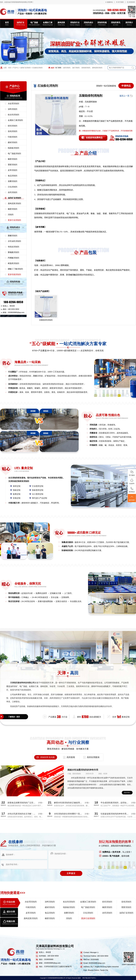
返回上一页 (124, 96)
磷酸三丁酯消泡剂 (15, 269)
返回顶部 (132, 498)
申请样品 (126, 86)
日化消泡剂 (13, 187)
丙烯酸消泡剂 (13, 258)
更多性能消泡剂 (14, 274)
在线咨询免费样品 (94, 138)
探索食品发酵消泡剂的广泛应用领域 (23, 803)
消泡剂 (11, 215)
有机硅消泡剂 (13, 247)
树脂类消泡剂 (13, 263)
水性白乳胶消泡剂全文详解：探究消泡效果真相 (28, 814)
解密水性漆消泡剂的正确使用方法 (69, 803)
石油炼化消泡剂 (37, 68)
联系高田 (132, 2)
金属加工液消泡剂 (15, 120)
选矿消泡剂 (76, 68)
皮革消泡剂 (13, 170)
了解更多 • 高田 (14, 717)
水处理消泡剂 (13, 104)
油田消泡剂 (67, 68)
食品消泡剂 (13, 176)
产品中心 (16, 68)
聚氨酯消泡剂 (13, 252)
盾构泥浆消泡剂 (97, 68)
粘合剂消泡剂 (13, 115)
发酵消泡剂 (13, 181)
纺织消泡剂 (13, 126)
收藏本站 (110, 2)
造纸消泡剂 (13, 131)
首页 (10, 68)
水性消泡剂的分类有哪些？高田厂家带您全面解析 (76, 814)
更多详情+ (127, 793)
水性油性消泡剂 (14, 241)
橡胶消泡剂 (13, 159)
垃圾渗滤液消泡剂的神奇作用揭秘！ (116, 814)
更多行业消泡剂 (14, 220)
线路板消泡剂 (13, 148)
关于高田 (121, 2)
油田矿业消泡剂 (26, 68)
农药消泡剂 (13, 192)
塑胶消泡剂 (13, 165)
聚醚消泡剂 (13, 236)
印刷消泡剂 (13, 137)
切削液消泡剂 (86, 68)
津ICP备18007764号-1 (89, 978)
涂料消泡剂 (13, 109)
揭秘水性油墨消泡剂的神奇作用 (83, 770)
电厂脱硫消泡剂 (14, 154)
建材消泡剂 (13, 142)
